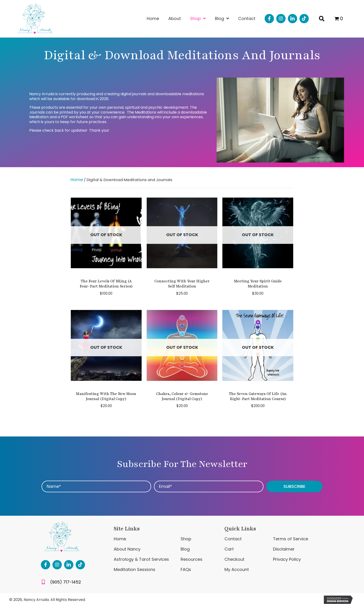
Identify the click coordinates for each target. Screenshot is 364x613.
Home (77, 180)
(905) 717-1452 (66, 582)
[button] (269, 19)
